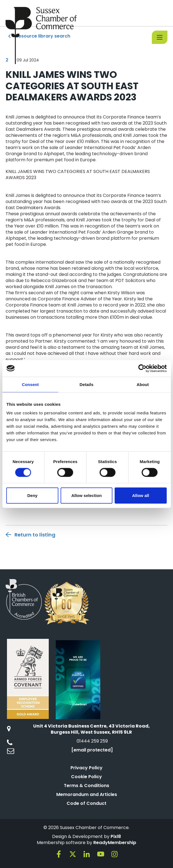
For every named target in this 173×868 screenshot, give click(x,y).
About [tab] (143, 384)
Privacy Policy (86, 768)
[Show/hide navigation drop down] (160, 37)
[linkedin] (87, 854)
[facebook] (59, 854)
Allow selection (86, 495)
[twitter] (73, 854)
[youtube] (101, 854)
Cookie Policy (86, 777)
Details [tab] (87, 384)
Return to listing (35, 535)
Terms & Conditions (86, 786)
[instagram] (114, 854)
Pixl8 (116, 836)
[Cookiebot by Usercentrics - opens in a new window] (142, 368)
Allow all (141, 495)
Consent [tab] (30, 384)
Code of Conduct (86, 803)
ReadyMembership (115, 843)
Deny (32, 495)
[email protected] (92, 750)
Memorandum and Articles (87, 794)
